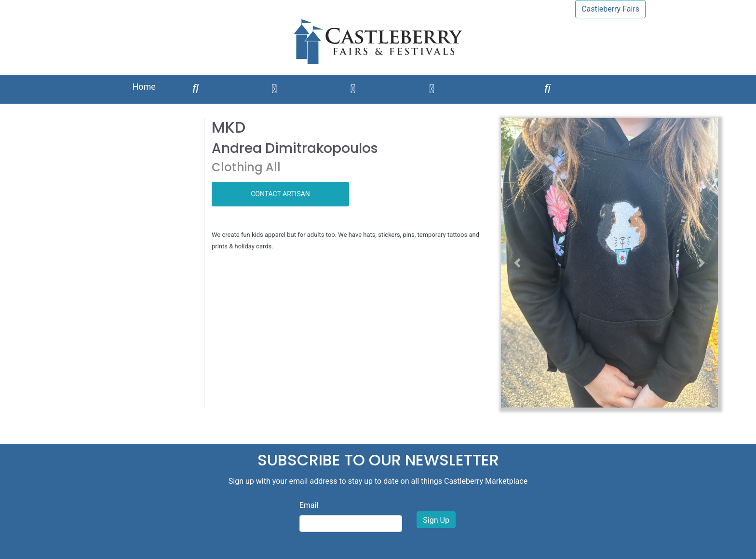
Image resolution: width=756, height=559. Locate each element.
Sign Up (436, 520)
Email (309, 505)
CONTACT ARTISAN (280, 194)
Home (144, 87)
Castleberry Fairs (610, 9)
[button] (517, 263)
